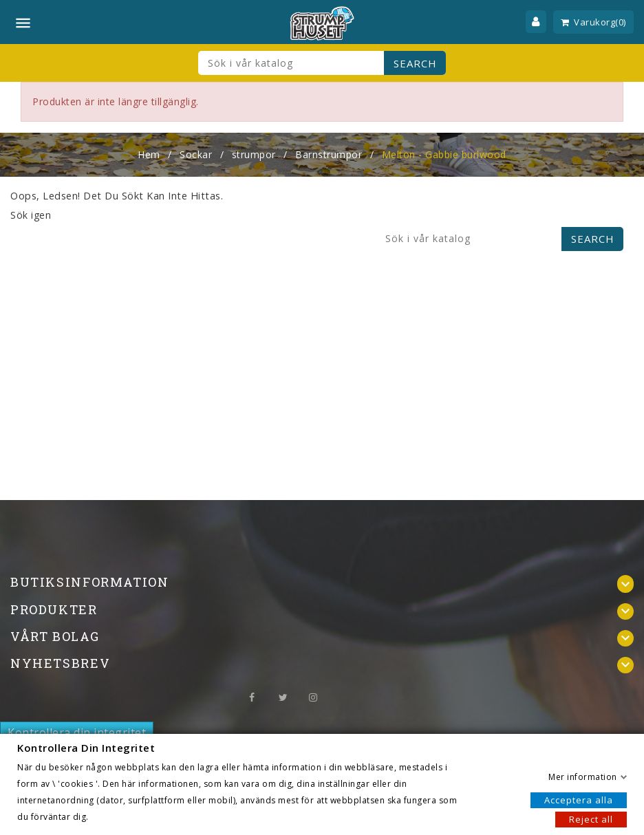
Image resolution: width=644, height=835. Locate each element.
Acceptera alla (579, 799)
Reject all (591, 818)
